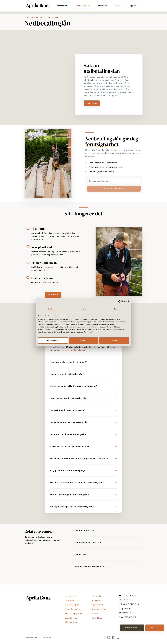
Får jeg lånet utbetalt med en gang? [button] (68, 470)
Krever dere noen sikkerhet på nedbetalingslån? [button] (73, 386)
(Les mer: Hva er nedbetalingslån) (71, 350)
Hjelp (118, 7)
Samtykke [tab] (52, 309)
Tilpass (84, 340)
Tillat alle (114, 340)
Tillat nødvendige (53, 340)
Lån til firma (81, 555)
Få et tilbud (92, 103)
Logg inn (133, 7)
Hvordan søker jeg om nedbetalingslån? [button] (69, 495)
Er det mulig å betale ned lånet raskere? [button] (70, 446)
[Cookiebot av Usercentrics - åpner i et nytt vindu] (120, 302)
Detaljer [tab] (83, 309)
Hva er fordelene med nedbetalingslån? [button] (69, 422)
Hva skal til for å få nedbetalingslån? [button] (67, 410)
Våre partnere (71, 622)
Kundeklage (97, 618)
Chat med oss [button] (125, 600)
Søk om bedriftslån (84, 530)
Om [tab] (115, 309)
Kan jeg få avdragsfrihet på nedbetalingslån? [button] (72, 507)
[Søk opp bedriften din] (114, 181)
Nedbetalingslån (83, 7)
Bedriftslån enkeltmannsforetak (91, 567)
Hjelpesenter (98, 605)
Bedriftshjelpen (72, 618)
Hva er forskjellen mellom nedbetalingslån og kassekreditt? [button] (79, 458)
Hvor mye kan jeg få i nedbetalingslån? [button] (69, 398)
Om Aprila (96, 596)
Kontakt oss (97, 600)
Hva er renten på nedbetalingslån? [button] (67, 374)
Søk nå (155, 628)
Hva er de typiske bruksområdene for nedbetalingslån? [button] (77, 482)
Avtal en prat (132, 628)
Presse (95, 614)
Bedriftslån (102, 7)
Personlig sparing (73, 609)
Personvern (48, 637)
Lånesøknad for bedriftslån (88, 542)
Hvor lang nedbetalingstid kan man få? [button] (69, 362)
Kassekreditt (63, 7)
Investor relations (100, 609)
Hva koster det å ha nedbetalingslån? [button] (68, 434)
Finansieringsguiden (74, 614)
